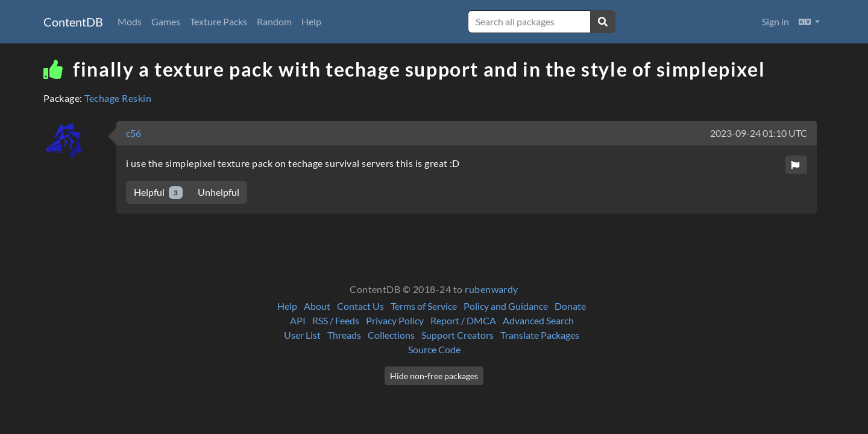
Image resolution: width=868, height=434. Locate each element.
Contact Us (360, 306)
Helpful (158, 193)
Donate (570, 306)
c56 (134, 133)
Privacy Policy (395, 320)
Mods (130, 21)
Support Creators (458, 335)
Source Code (434, 349)
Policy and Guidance (506, 306)
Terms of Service (424, 306)
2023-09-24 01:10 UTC (759, 133)
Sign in (775, 21)
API (298, 320)
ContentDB (73, 22)
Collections (391, 335)
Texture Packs (219, 21)
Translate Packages (540, 335)
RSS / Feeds (336, 320)
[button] (809, 22)
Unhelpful (219, 192)
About (317, 306)
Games (166, 21)
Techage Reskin (118, 98)
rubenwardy (492, 289)
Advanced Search (538, 320)
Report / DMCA (463, 320)
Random (274, 21)
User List (302, 335)
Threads (344, 335)
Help (311, 21)
